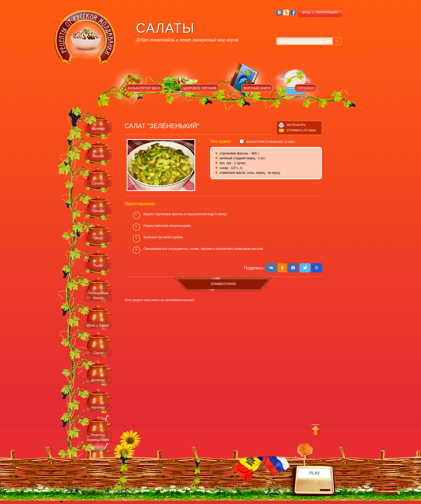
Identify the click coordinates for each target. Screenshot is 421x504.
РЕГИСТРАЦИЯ (327, 12)
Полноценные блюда (98, 296)
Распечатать (296, 125)
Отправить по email (301, 130)
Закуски (98, 156)
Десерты (98, 380)
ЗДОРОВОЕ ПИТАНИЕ (200, 88)
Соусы (98, 353)
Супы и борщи (98, 325)
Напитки (98, 408)
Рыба (98, 266)
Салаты (98, 183)
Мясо (98, 238)
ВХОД (306, 12)
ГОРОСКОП (306, 88)
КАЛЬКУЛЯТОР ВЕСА (144, 88)
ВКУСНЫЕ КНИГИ (257, 88)
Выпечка (98, 129)
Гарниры (98, 211)
